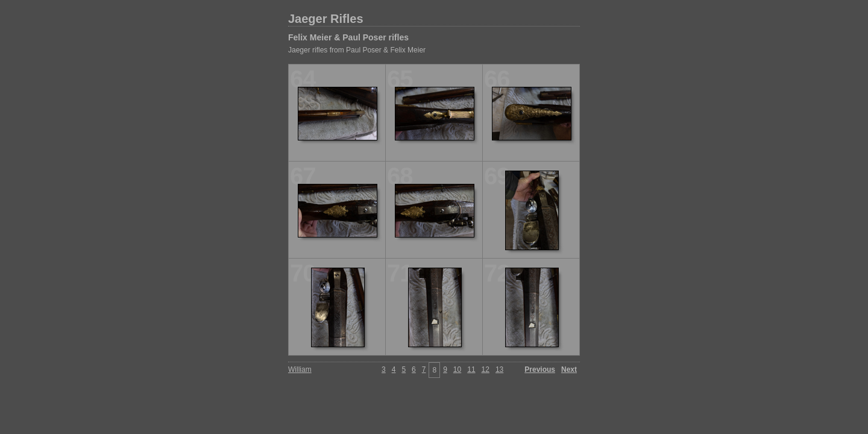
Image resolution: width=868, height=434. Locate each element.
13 (499, 370)
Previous (540, 370)
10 (457, 370)
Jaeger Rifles (326, 19)
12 (486, 370)
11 (471, 370)
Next (569, 370)
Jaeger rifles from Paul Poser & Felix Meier (357, 50)
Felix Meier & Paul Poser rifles (348, 37)
